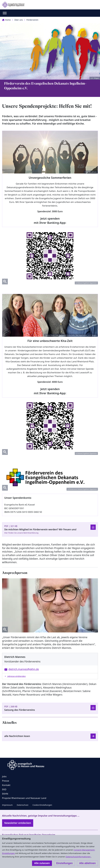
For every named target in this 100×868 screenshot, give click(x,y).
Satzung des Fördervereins (20, 710)
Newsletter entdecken (18, 823)
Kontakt (6, 785)
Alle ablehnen (87, 863)
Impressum (7, 805)
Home (6, 20)
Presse (6, 781)
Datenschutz (23, 805)
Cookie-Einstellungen (42, 805)
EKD (4, 789)
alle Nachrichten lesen (17, 736)
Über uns (19, 20)
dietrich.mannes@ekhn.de (24, 669)
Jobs (4, 776)
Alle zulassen (42, 863)
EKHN (5, 794)
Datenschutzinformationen (78, 857)
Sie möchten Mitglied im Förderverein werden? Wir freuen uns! (40, 529)
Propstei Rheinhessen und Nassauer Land (24, 798)
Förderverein (32, 20)
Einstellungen (64, 863)
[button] (50, 676)
